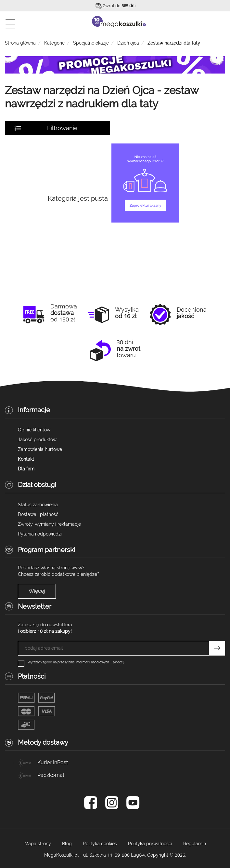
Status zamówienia (38, 505)
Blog (67, 844)
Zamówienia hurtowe (40, 449)
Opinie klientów (34, 430)
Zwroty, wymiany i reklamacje (49, 524)
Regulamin (195, 844)
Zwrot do (119, 6)
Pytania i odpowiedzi (40, 534)
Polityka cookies (100, 844)
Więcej (37, 591)
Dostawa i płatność (38, 514)
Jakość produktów (37, 440)
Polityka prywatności (150, 844)
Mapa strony (38, 844)
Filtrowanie (62, 128)
